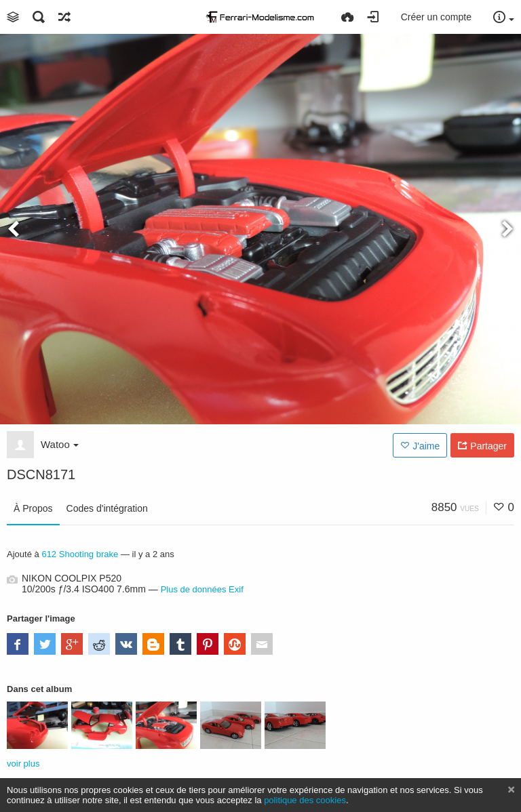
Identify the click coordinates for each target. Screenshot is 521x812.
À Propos (33, 508)
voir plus (23, 764)
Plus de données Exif (202, 589)
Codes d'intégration (107, 508)
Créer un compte (436, 17)
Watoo (60, 444)
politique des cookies (305, 800)
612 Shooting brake (80, 554)
